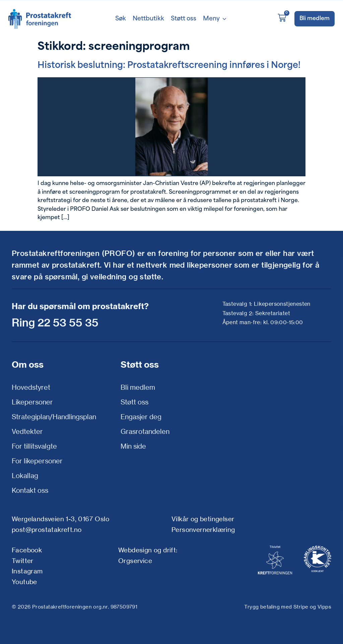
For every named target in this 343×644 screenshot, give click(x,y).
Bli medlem (138, 387)
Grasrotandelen (145, 431)
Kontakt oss (30, 490)
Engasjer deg (141, 417)
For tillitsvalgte (34, 446)
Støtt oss (134, 402)
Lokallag (25, 476)
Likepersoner (32, 402)
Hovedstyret (31, 387)
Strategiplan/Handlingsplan (54, 417)
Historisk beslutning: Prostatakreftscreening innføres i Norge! (169, 66)
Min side (133, 446)
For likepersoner (37, 461)
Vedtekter (27, 431)
